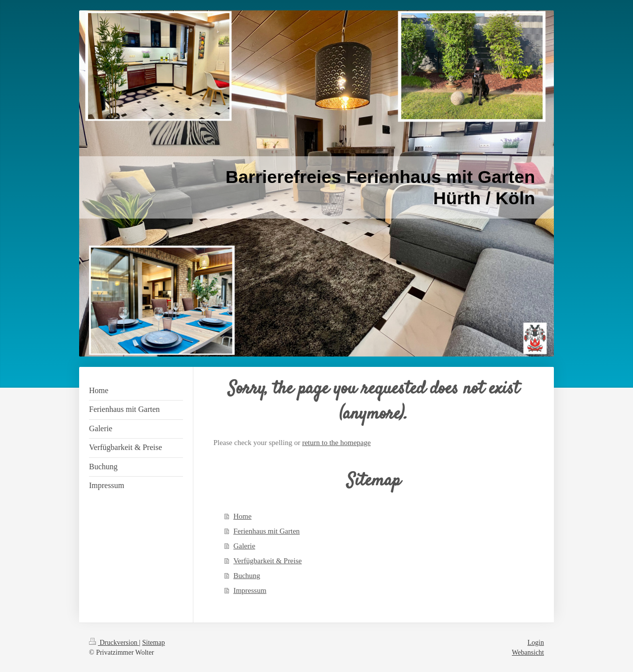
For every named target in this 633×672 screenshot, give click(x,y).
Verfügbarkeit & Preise (268, 561)
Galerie (244, 546)
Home (243, 516)
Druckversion (114, 643)
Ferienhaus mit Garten (267, 531)
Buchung (247, 576)
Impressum (250, 590)
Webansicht (528, 652)
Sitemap (154, 643)
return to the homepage (337, 443)
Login (536, 643)
